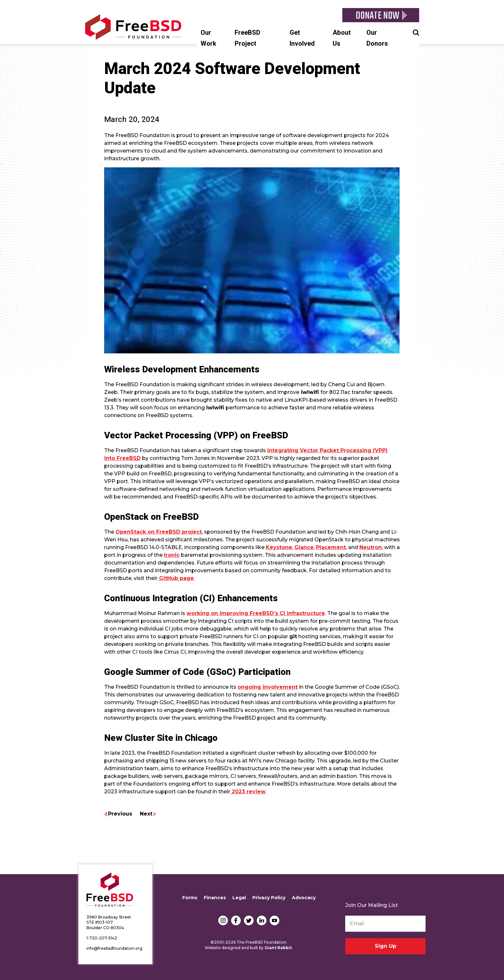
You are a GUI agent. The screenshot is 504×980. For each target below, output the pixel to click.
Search (416, 32)
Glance (304, 547)
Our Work (208, 38)
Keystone (279, 547)
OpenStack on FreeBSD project (159, 532)
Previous (120, 814)
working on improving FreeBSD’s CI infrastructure (256, 613)
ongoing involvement (268, 687)
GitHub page (176, 578)
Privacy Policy (269, 898)
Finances (215, 898)
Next (146, 814)
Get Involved (302, 38)
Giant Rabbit (278, 948)
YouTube (274, 920)
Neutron (371, 547)
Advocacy (304, 898)
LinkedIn (262, 920)
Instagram (223, 920)
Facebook (236, 920)
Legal (239, 898)
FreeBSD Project (248, 38)
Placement (331, 547)
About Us (342, 38)
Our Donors (377, 38)
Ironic (172, 555)
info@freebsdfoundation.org (114, 948)
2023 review (248, 792)
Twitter (249, 920)
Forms (190, 898)
